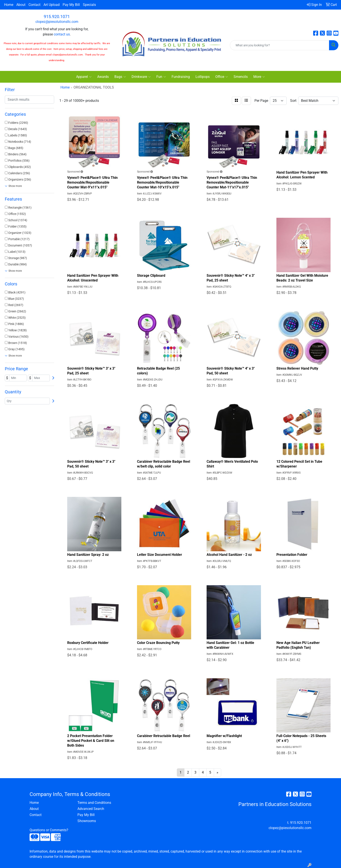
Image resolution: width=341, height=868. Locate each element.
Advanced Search (91, 809)
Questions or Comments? (49, 830)
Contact (34, 5)
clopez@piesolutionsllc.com (57, 22)
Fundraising (181, 77)
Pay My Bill (71, 5)
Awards (103, 77)
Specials (89, 5)
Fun (161, 77)
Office (222, 77)
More (259, 77)
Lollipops (203, 77)
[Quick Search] (280, 45)
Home (9, 5)
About (21, 5)
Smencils (241, 77)
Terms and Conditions (94, 803)
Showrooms (87, 821)
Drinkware (141, 77)
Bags (120, 77)
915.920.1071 (57, 17)
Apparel (84, 77)
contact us (62, 34)
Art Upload (52, 5)
